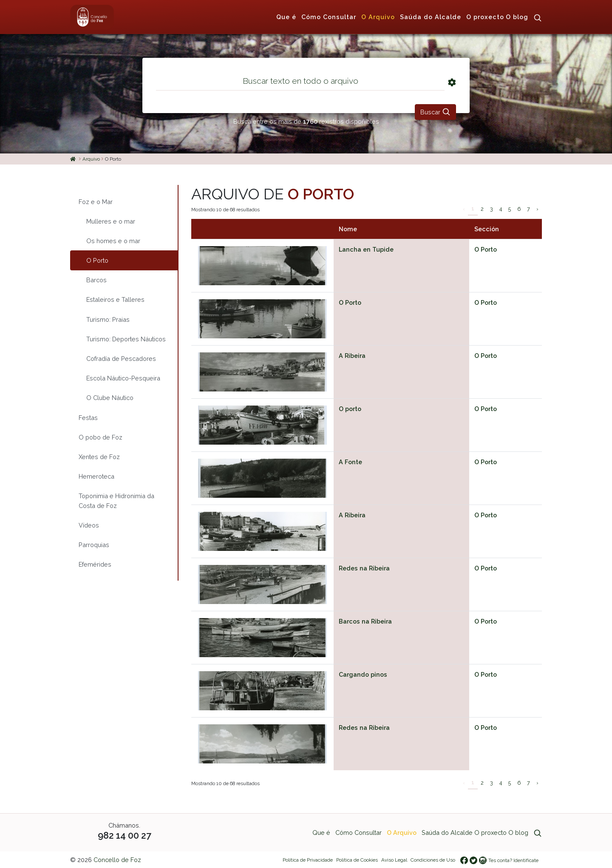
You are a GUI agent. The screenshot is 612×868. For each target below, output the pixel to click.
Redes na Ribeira (364, 568)
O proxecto (485, 17)
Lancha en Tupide (366, 249)
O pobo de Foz (101, 437)
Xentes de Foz (99, 457)
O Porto (486, 249)
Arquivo (91, 159)
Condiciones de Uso (433, 860)
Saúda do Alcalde (431, 17)
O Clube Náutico (110, 398)
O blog (517, 17)
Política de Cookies (357, 860)
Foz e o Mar (96, 202)
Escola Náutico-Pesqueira (123, 378)
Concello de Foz (117, 860)
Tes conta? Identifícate (513, 860)
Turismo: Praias (108, 319)
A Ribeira (352, 356)
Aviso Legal (394, 860)
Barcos (96, 280)
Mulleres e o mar (111, 221)
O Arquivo (378, 17)
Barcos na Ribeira (365, 621)
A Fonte (350, 462)
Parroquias (94, 545)
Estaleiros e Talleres (115, 299)
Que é (286, 17)
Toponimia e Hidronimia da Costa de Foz (116, 501)
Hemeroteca (96, 476)
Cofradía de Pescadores (121, 359)
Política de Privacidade (308, 860)
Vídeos (89, 525)
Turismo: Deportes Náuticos (126, 339)
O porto (350, 409)
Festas (88, 418)
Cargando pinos (363, 674)
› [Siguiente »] (537, 209)
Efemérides (95, 564)
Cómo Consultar (329, 17)
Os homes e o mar (113, 241)
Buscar (435, 112)
